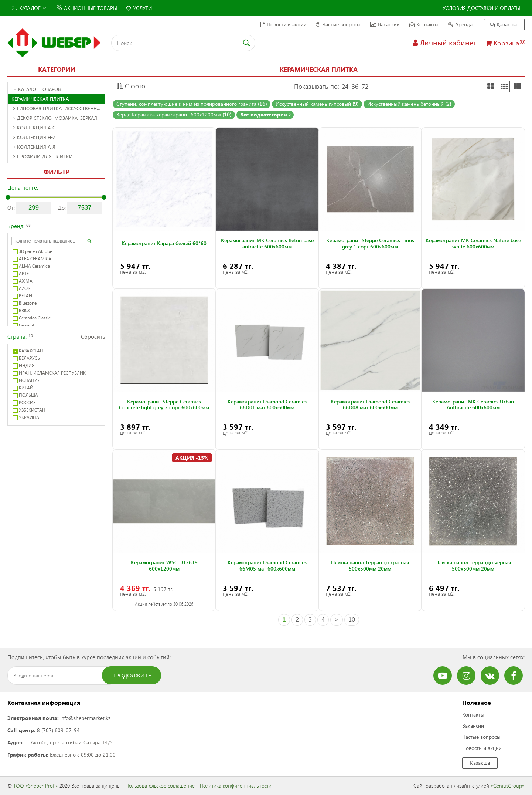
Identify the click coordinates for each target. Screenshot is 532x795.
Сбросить (93, 336)
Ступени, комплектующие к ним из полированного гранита (192, 104)
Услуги (139, 8)
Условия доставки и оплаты (481, 8)
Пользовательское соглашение (160, 786)
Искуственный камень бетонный (409, 104)
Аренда (460, 24)
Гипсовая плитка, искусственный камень (59, 108)
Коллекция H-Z (34, 137)
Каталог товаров (37, 89)
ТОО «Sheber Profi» (36, 786)
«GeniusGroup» (508, 786)
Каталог (29, 8)
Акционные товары (86, 7)
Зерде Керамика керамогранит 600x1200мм (174, 114)
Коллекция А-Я (34, 147)
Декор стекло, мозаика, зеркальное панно (59, 118)
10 (352, 619)
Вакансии (385, 24)
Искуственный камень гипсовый (317, 104)
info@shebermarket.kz (85, 718)
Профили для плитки (43, 156)
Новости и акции (283, 24)
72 (365, 86)
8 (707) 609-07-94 (58, 730)
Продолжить (132, 675)
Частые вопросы (338, 24)
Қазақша (503, 24)
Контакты (424, 24)
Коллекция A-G (35, 127)
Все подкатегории (265, 114)
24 (345, 86)
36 (355, 86)
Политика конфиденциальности (236, 786)
